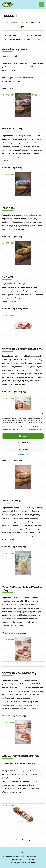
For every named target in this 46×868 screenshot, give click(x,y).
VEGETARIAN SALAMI (13, 39)
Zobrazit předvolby (23, 449)
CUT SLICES (37, 39)
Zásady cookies (23, 455)
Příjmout (23, 436)
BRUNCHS (27, 39)
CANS (23, 27)
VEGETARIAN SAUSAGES (32, 35)
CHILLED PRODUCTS (14, 22)
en (33, 5)
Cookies (23, 853)
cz (28, 5)
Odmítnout (23, 443)
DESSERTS (30, 22)
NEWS (39, 22)
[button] (42, 413)
